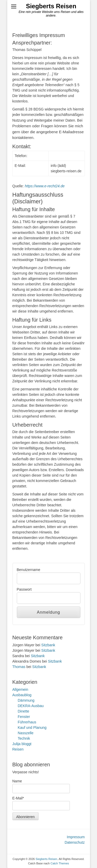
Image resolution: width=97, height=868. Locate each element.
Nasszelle (26, 733)
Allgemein (20, 689)
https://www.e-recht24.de (45, 186)
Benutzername (29, 570)
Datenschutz (75, 842)
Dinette (24, 711)
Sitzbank (48, 645)
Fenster (24, 717)
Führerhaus (27, 722)
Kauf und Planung (32, 728)
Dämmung (26, 700)
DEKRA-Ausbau (31, 706)
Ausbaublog (22, 695)
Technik (24, 738)
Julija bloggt (22, 744)
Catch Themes (60, 863)
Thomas (19, 667)
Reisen (18, 749)
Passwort (24, 589)
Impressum (76, 837)
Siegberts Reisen (51, 6)
